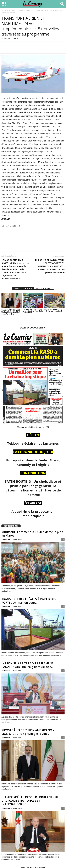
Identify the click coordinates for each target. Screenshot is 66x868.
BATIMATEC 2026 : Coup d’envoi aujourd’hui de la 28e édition (33, 311)
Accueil (4, 10)
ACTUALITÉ (13, 10)
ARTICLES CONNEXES (23, 288)
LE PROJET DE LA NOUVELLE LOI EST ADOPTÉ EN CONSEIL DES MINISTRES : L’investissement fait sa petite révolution (50, 266)
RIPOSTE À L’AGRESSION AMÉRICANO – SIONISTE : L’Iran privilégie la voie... (28, 732)
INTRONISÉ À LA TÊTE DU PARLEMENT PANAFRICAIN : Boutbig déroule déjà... (27, 665)
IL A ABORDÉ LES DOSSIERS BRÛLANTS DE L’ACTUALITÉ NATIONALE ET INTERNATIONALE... (30, 801)
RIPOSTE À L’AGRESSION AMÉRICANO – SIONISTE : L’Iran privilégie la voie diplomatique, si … (11, 312)
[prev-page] (31, 319)
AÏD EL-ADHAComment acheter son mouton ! (53, 310)
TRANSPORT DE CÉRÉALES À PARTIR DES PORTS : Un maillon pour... (29, 601)
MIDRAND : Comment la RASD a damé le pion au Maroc (32, 534)
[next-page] (35, 319)
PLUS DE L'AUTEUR (44, 288)
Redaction (6, 539)
